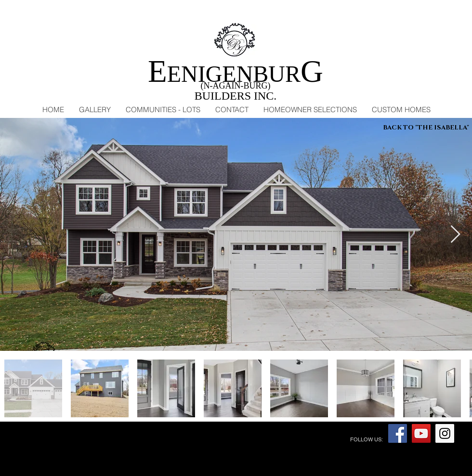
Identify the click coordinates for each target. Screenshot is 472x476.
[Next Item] (455, 235)
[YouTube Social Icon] (421, 433)
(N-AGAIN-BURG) (236, 86)
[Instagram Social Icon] (445, 433)
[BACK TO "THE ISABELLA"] (426, 128)
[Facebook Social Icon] (398, 433)
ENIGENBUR (236, 74)
